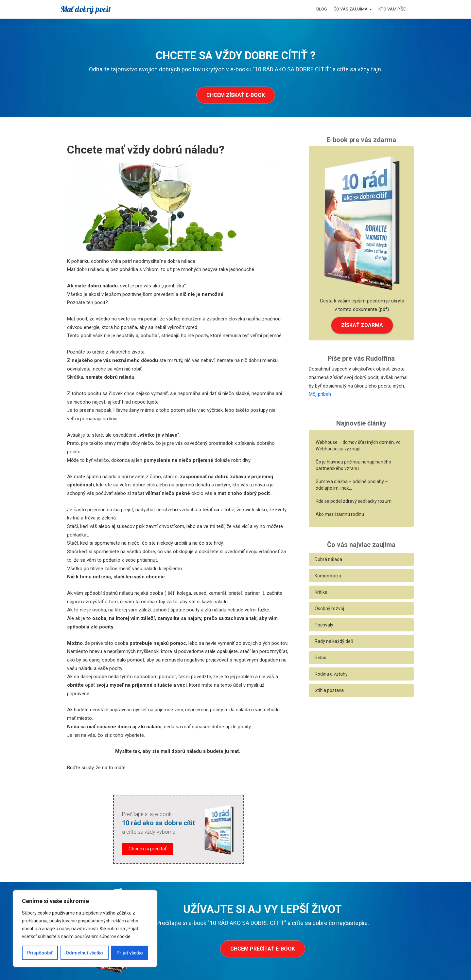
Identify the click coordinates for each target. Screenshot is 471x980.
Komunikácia (328, 576)
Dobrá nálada (328, 559)
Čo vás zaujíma (353, 9)
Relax (320, 658)
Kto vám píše (392, 9)
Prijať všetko (130, 953)
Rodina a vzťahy (331, 674)
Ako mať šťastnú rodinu (340, 514)
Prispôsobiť (40, 953)
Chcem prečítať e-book (263, 948)
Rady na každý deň (334, 641)
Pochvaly (324, 625)
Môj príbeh (320, 394)
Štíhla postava (329, 690)
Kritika (321, 592)
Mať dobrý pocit (86, 9)
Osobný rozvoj (329, 608)
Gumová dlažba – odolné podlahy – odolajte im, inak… (352, 485)
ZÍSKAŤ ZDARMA (362, 325)
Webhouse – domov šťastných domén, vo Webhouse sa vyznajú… (358, 445)
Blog (322, 9)
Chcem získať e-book (236, 95)
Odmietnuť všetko (84, 953)
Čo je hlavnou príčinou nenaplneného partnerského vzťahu (353, 465)
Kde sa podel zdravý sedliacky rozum (354, 501)
